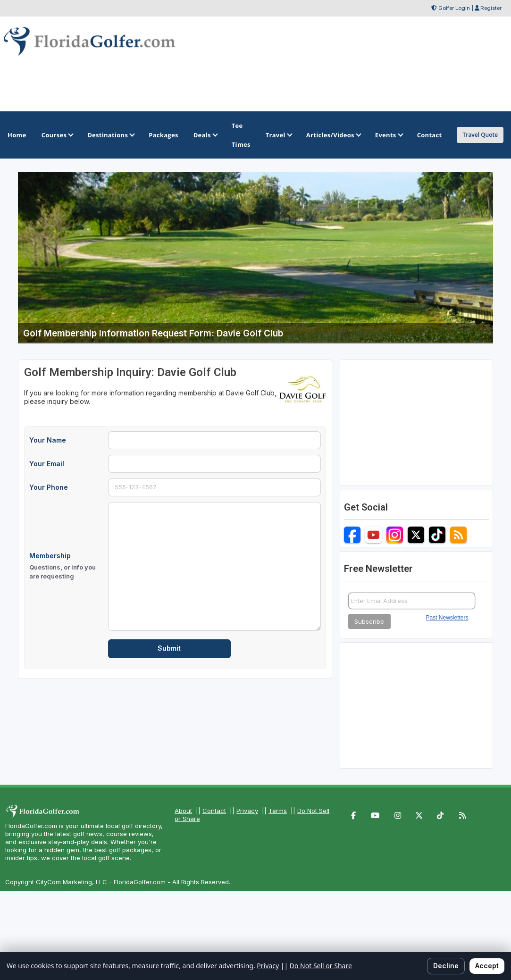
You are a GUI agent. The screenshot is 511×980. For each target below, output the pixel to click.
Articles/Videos (333, 135)
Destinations (110, 135)
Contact (214, 811)
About (183, 811)
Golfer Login (454, 8)
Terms (278, 811)
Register (491, 8)
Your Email (47, 464)
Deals (205, 135)
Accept (487, 966)
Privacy (247, 811)
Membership (66, 566)
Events (389, 135)
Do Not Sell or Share (321, 966)
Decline (446, 966)
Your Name (48, 440)
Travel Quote (480, 135)
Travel (278, 135)
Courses (57, 135)
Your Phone (49, 487)
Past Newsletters (447, 618)
